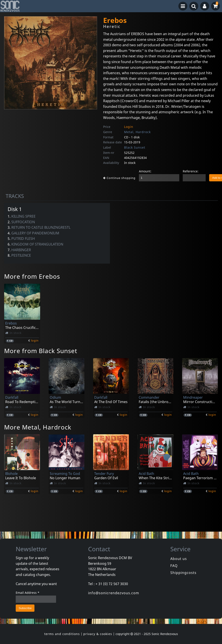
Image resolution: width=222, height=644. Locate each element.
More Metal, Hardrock (38, 427)
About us (179, 559)
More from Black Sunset (41, 351)
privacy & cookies (98, 634)
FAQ (174, 566)
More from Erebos (32, 276)
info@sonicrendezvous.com (114, 593)
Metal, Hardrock (137, 132)
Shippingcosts (183, 573)
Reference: (191, 171)
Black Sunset (135, 147)
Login (129, 127)
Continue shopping (119, 178)
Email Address (28, 593)
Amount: (145, 171)
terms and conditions (62, 634)
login (35, 340)
